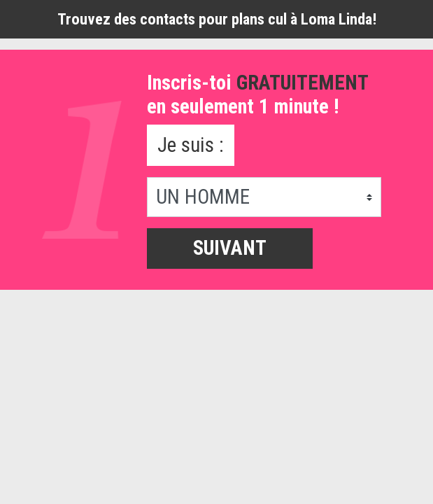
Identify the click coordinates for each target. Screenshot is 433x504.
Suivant (230, 248)
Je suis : (191, 145)
